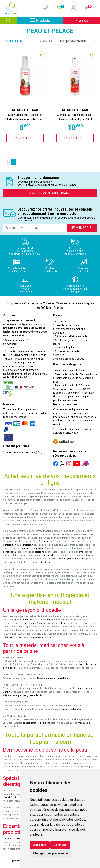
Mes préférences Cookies (69, 359)
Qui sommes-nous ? (16, 340)
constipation (9, 552)
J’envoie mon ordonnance (50, 193)
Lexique (59, 333)
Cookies (59, 355)
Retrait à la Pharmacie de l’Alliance (74, 429)
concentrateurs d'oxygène (37, 723)
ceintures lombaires (40, 620)
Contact (9, 348)
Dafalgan (28, 545)
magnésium (89, 559)
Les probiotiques (12, 839)
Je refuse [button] (60, 845)
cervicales (30, 623)
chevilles (65, 623)
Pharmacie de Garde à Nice (70, 371)
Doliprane (44, 541)
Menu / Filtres (15, 41)
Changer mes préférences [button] (51, 853)
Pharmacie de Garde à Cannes (72, 386)
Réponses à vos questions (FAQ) (23, 452)
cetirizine (39, 552)
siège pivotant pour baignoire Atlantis (23, 695)
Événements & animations (69, 329)
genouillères (22, 620)
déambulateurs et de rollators (53, 678)
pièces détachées (72, 709)
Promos (82, 20)
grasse (40, 548)
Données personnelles (67, 351)
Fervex (81, 552)
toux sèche (27, 548)
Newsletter (10, 344)
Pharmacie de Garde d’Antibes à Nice (75, 374)
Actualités (60, 322)
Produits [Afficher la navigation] (47, 20)
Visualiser (25, 138)
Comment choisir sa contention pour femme (28, 637)
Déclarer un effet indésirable (70, 336)
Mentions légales (64, 348)
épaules (41, 623)
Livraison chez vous (66, 433)
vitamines (45, 562)
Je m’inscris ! (82, 228)
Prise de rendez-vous (66, 325)
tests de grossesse (68, 559)
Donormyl (48, 555)
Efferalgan (11, 545)
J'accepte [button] (40, 845)
